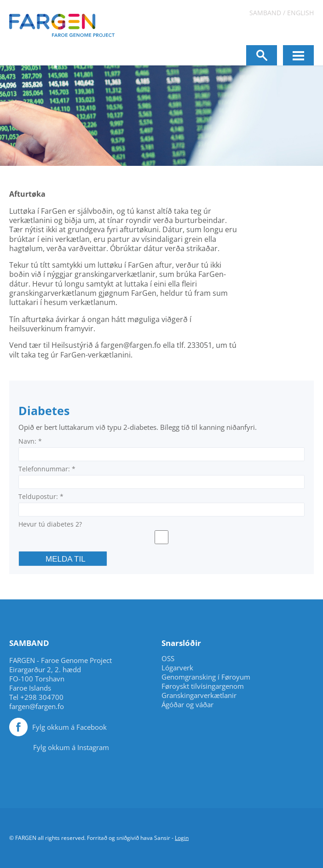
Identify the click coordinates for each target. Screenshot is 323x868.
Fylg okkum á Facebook (69, 727)
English (300, 13)
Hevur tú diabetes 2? (50, 524)
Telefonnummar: (47, 469)
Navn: (30, 441)
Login (182, 838)
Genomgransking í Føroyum (206, 677)
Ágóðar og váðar (187, 705)
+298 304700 (42, 697)
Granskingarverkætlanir (199, 695)
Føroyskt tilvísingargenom (203, 686)
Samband (265, 13)
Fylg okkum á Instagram (71, 747)
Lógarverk (177, 668)
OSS (168, 659)
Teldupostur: (41, 496)
